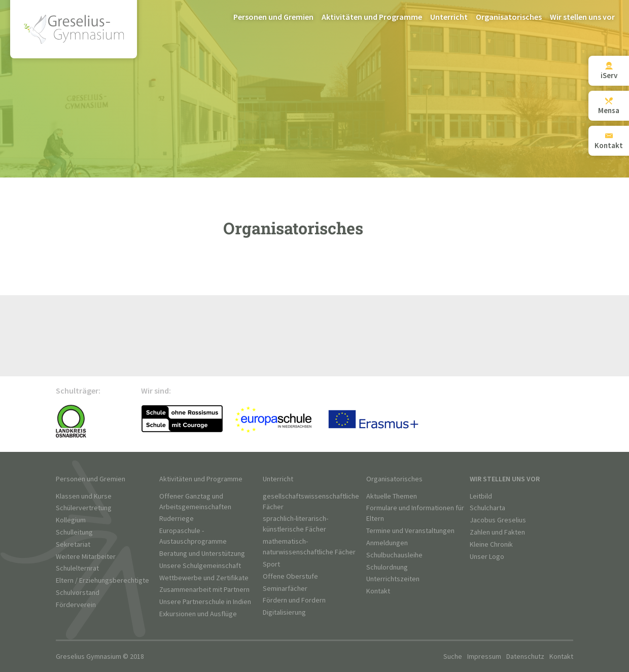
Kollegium (71, 520)
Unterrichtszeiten (393, 579)
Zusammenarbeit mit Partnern (204, 590)
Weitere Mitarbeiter (86, 557)
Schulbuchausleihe (394, 555)
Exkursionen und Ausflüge (198, 614)
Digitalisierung (284, 612)
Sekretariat (73, 544)
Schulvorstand (78, 593)
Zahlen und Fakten (497, 532)
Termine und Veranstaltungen (410, 531)
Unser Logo (487, 557)
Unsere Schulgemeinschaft (200, 566)
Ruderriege (177, 519)
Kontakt (378, 591)
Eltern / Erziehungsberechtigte (102, 580)
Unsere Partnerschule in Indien (205, 602)
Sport (271, 564)
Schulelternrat (77, 568)
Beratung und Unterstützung (202, 554)
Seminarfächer (285, 589)
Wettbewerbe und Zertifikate (204, 578)
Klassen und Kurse (84, 496)
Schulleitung (74, 532)
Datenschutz (525, 657)
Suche (453, 657)
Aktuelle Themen (392, 496)
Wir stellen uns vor (582, 17)
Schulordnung (387, 567)
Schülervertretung (84, 508)
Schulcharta (487, 508)
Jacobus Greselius (498, 520)
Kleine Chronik (491, 544)
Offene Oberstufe (290, 576)
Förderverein (76, 605)
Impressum (484, 657)
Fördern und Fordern (294, 600)
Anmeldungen (387, 543)
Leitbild (481, 496)
